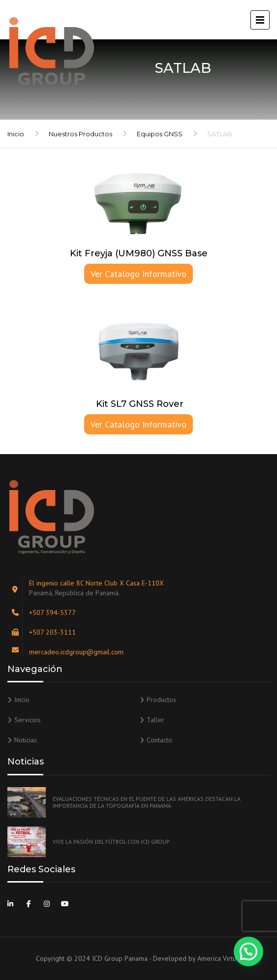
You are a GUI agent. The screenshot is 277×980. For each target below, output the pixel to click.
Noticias (26, 740)
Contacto (159, 740)
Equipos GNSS (160, 134)
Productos (161, 700)
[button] (248, 951)
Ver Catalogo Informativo (138, 274)
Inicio (16, 134)
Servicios (28, 720)
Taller (155, 720)
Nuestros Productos (80, 134)
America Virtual (219, 958)
